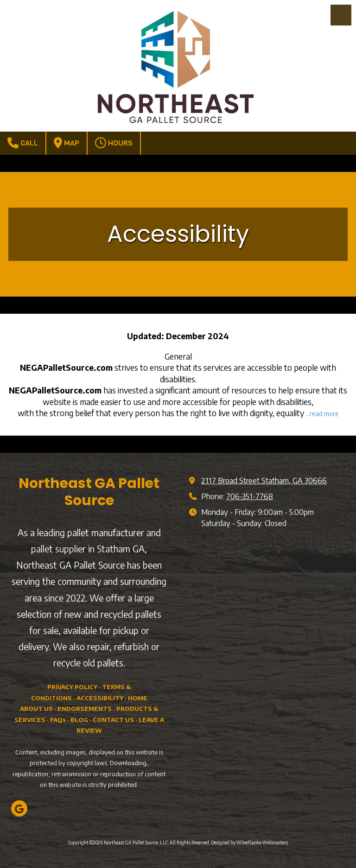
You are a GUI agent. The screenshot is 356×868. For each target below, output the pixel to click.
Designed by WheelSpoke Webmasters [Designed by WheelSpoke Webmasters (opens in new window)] (249, 843)
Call (23, 143)
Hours (114, 143)
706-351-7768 (250, 496)
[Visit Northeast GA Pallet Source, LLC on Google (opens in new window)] (19, 808)
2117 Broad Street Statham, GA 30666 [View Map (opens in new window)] (264, 480)
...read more (322, 414)
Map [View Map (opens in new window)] (67, 143)
